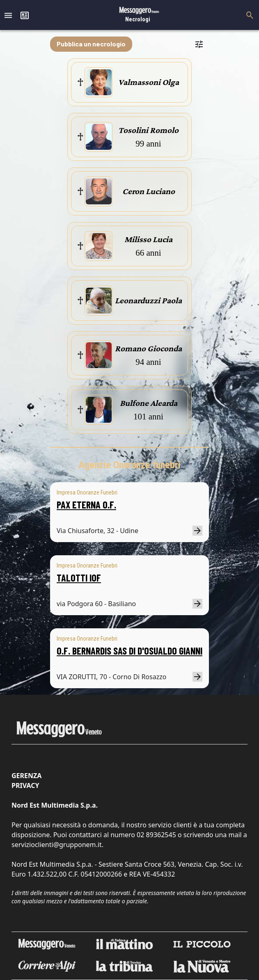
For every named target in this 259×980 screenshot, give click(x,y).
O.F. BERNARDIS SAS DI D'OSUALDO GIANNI (129, 651)
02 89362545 (156, 835)
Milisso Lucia (148, 239)
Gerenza (26, 776)
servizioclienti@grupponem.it (57, 845)
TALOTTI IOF (79, 578)
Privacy (25, 785)
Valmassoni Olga (149, 82)
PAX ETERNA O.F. (86, 505)
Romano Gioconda (148, 348)
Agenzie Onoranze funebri (129, 465)
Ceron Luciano (149, 191)
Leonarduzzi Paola (148, 300)
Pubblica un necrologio (91, 44)
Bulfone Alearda (149, 403)
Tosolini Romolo (148, 130)
